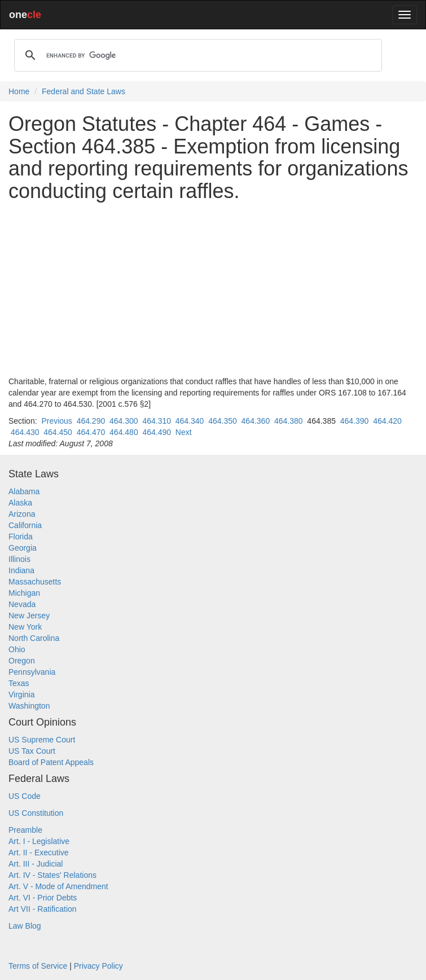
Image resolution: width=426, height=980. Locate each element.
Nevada (22, 604)
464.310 (157, 421)
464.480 (124, 432)
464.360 (256, 421)
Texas (19, 683)
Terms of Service (38, 966)
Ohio (17, 649)
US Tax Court (32, 751)
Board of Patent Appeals (51, 762)
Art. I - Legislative (39, 841)
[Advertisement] (213, 289)
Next (184, 432)
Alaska (20, 503)
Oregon (22, 661)
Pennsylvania (32, 672)
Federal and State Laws (84, 91)
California (25, 525)
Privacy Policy (98, 966)
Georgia (23, 548)
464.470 (91, 432)
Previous (56, 421)
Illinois (19, 559)
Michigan (24, 593)
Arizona (22, 514)
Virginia (21, 695)
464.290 (91, 421)
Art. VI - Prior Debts (43, 898)
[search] (196, 55)
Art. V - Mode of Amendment (58, 886)
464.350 (223, 421)
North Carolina (34, 638)
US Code (25, 796)
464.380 (289, 421)
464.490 (157, 432)
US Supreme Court (42, 740)
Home (19, 91)
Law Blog (25, 926)
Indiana (21, 570)
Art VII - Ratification (43, 909)
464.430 (25, 432)
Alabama (24, 491)
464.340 (190, 421)
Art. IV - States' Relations (52, 875)
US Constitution (36, 813)
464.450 (58, 432)
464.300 (124, 421)
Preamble (25, 830)
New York (25, 627)
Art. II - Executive (39, 852)
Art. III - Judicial (36, 864)
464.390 (355, 421)
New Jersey (29, 616)
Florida (21, 537)
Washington (29, 706)
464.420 (387, 421)
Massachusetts (35, 582)
